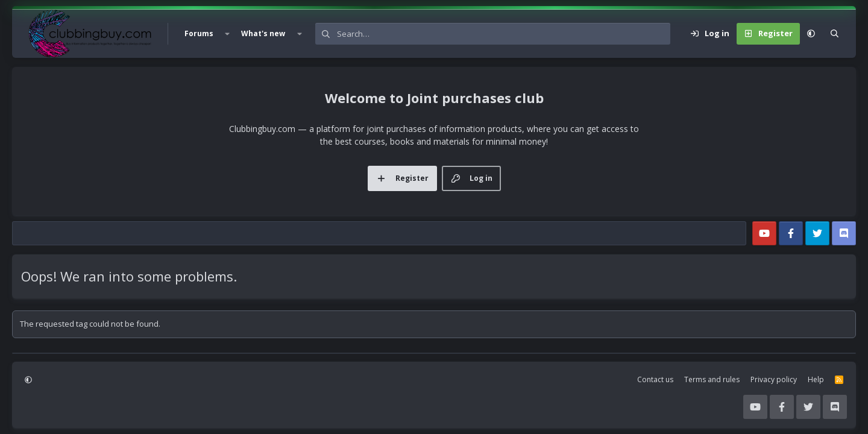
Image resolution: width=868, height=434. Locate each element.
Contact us (655, 379)
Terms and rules (712, 379)
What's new (263, 33)
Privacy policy (774, 379)
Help (816, 379)
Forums (199, 33)
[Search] (504, 34)
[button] (227, 34)
